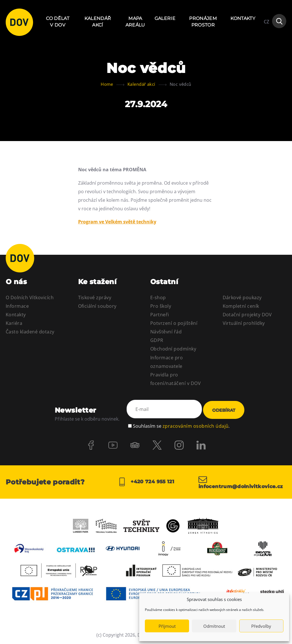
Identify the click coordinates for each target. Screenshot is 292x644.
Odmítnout (214, 626)
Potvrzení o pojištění (174, 323)
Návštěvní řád (166, 332)
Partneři (160, 315)
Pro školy (161, 306)
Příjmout (167, 626)
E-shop (158, 297)
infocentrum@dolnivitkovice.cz (242, 482)
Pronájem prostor (203, 22)
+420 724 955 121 (146, 482)
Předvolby (261, 626)
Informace (17, 306)
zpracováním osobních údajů (195, 425)
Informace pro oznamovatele (167, 362)
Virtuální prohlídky (244, 323)
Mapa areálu (135, 22)
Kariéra (14, 323)
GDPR (157, 340)
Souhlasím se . (181, 425)
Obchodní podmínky (173, 349)
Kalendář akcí (98, 22)
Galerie (165, 18)
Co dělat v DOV (58, 22)
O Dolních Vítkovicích (30, 297)
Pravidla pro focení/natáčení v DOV (176, 379)
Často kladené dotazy (30, 332)
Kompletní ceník (241, 306)
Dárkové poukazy (242, 297)
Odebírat (224, 410)
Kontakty (243, 18)
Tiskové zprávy (95, 297)
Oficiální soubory (97, 306)
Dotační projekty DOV (247, 315)
